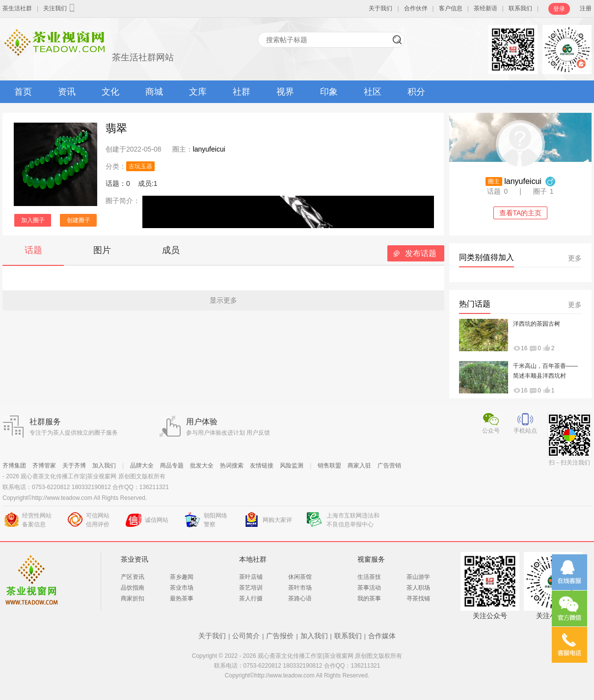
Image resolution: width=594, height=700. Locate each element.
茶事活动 (369, 588)
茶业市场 (182, 588)
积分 (416, 92)
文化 (110, 92)
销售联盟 (329, 466)
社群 (242, 92)
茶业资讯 (135, 559)
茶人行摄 (251, 598)
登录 (559, 9)
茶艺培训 (251, 588)
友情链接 (262, 466)
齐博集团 (14, 466)
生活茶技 (369, 577)
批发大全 (202, 466)
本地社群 (253, 559)
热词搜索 (232, 466)
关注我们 (60, 8)
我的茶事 (369, 598)
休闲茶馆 (300, 577)
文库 (198, 92)
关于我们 (380, 8)
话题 (33, 250)
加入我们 (104, 466)
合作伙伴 (416, 8)
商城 (154, 92)
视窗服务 (371, 559)
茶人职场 (418, 588)
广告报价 (280, 636)
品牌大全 (142, 466)
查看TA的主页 (521, 213)
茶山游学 (418, 577)
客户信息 (451, 8)
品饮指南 (133, 588)
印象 (329, 92)
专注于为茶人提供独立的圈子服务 (74, 433)
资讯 (67, 92)
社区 (373, 92)
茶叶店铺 (251, 577)
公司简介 (246, 636)
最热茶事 (182, 598)
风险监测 (292, 466)
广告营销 (389, 466)
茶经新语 (486, 8)
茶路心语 (300, 598)
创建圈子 (79, 220)
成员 (171, 250)
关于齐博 (74, 466)
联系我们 (520, 8)
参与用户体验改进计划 (216, 433)
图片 (102, 250)
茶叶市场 (300, 588)
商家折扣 (133, 598)
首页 (23, 92)
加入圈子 (33, 220)
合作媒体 (382, 636)
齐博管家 (44, 466)
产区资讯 (133, 577)
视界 (285, 92)
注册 (586, 8)
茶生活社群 (17, 8)
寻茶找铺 (418, 598)
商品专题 (172, 466)
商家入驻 (359, 466)
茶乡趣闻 (182, 577)
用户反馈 (258, 433)
